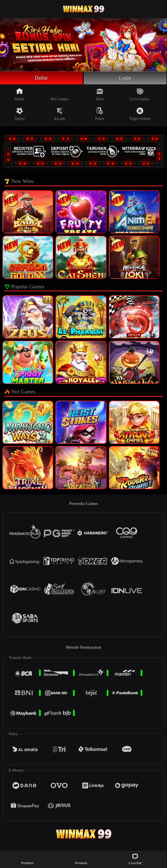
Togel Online (140, 114)
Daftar (41, 78)
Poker (100, 114)
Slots (100, 94)
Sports (19, 114)
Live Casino (140, 94)
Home (20, 94)
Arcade (60, 114)
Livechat (135, 859)
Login (125, 78)
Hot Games (60, 94)
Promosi (27, 859)
